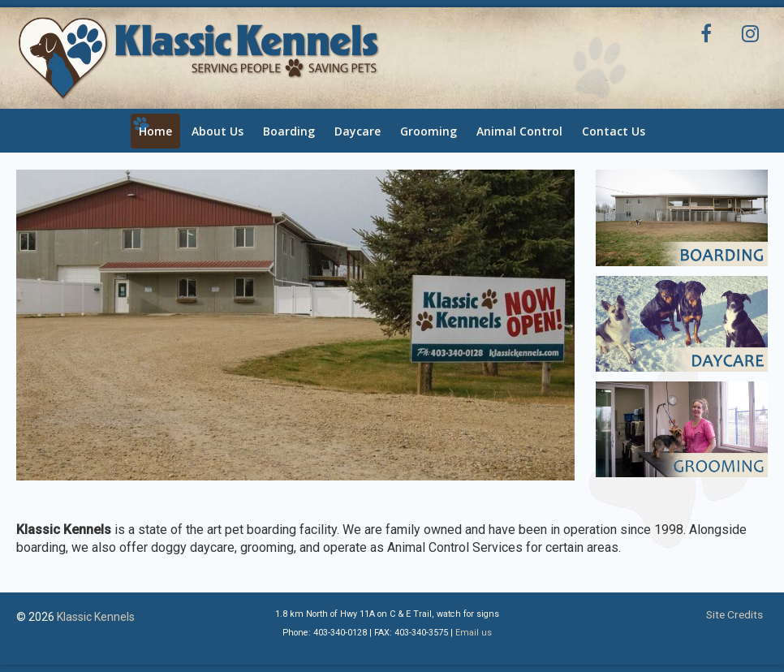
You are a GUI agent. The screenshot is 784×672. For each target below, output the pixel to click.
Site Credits (734, 614)
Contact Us (614, 131)
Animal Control (519, 131)
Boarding (289, 131)
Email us (474, 633)
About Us (218, 131)
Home (155, 131)
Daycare (358, 131)
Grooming (429, 131)
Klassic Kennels (96, 617)
